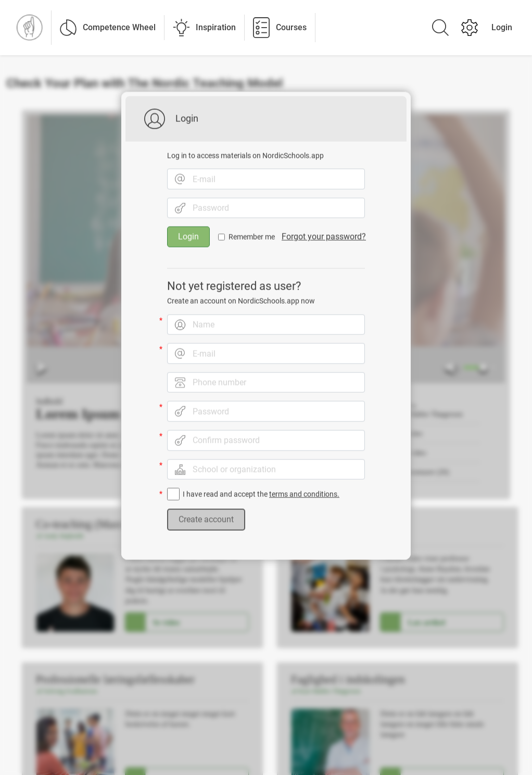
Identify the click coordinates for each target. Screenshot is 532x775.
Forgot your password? (324, 232)
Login (502, 27)
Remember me (252, 232)
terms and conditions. (304, 489)
